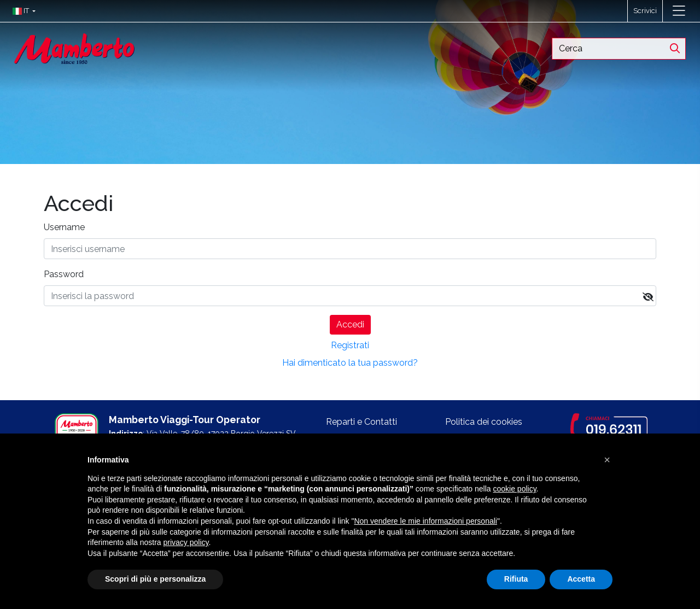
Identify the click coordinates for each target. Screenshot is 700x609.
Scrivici (645, 11)
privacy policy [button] (186, 542)
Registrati (350, 345)
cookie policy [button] (514, 489)
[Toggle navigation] (679, 11)
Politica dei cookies (484, 422)
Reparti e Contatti (361, 422)
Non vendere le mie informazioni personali (425, 521)
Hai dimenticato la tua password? (350, 363)
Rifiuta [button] (516, 579)
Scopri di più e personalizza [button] (155, 579)
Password (64, 274)
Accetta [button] (581, 579)
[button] (22, 11)
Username (64, 227)
